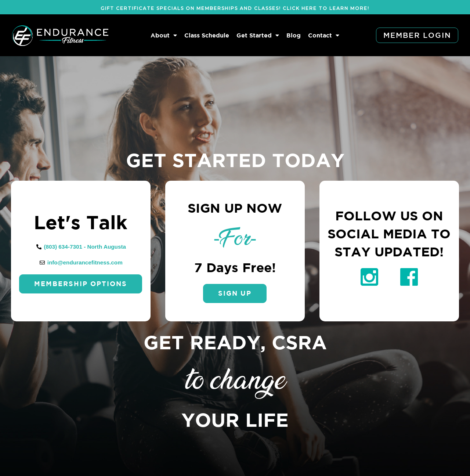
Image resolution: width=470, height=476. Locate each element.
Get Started (258, 35)
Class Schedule (207, 35)
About (164, 35)
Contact (324, 35)
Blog (294, 35)
